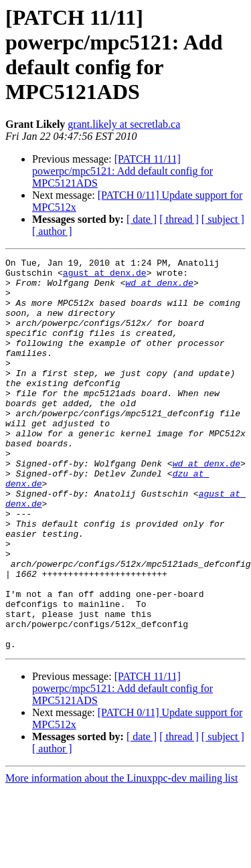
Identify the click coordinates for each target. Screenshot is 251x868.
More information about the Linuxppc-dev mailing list (121, 856)
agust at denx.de (105, 276)
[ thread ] (179, 219)
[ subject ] (223, 219)
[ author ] (52, 231)
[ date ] (142, 219)
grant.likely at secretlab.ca (124, 124)
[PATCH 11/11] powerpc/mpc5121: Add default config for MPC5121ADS (122, 171)
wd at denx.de (159, 288)
